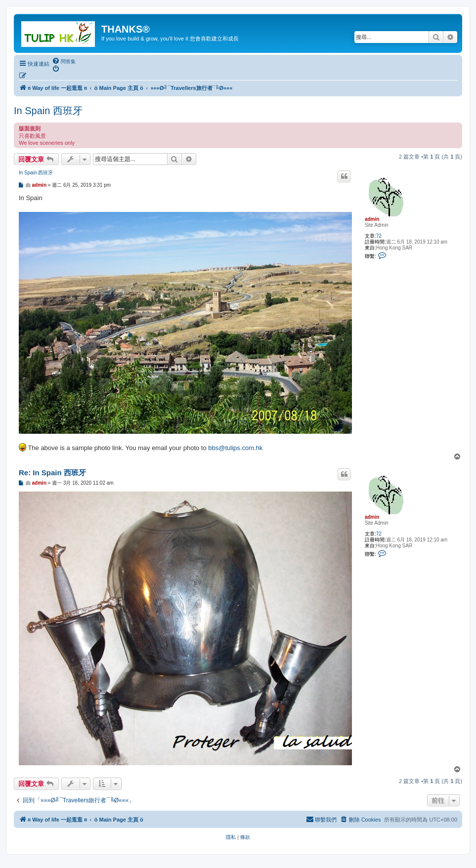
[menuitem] (64, 61)
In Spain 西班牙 (48, 111)
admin (372, 219)
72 (379, 236)
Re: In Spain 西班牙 (52, 473)
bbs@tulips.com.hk (235, 448)
